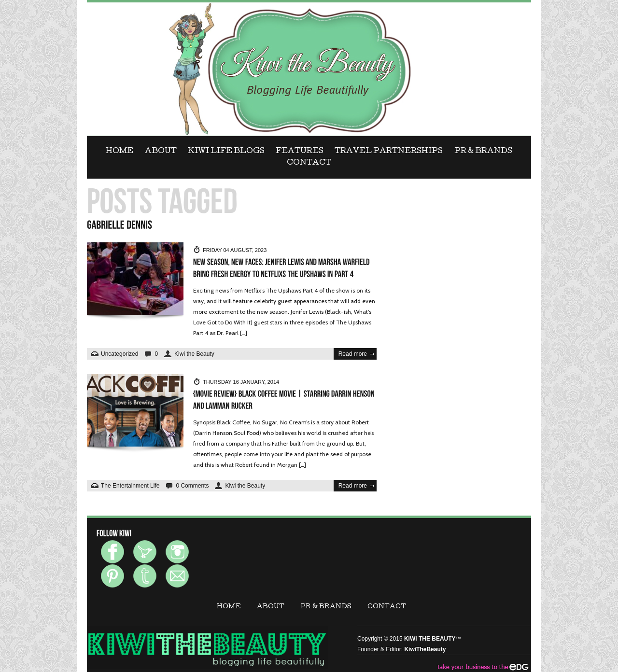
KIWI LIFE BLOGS (226, 152)
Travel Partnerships (389, 152)
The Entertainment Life (130, 486)
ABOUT (161, 152)
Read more (353, 354)
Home (119, 152)
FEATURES (300, 152)
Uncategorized (119, 354)
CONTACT (309, 163)
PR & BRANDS (483, 152)
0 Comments (192, 486)
